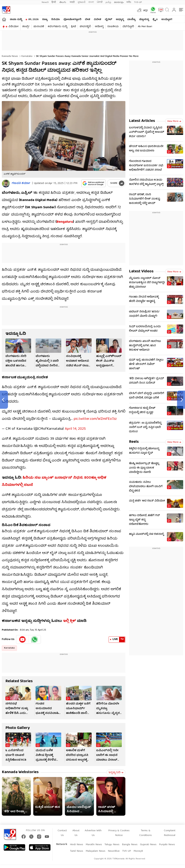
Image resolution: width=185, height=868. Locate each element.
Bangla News (130, 841)
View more (174, 121)
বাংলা (91, 2)
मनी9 (129, 2)
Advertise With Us (93, 829)
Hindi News (77, 841)
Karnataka (27, 56)
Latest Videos (141, 272)
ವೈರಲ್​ (108, 20)
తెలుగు (63, 2)
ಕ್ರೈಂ (155, 20)
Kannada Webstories (20, 769)
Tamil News (77, 848)
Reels (134, 442)
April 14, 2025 (75, 425)
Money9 (138, 848)
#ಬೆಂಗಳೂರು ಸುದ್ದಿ (57, 27)
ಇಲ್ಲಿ (66, 617)
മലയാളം (119, 2)
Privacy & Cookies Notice (119, 829)
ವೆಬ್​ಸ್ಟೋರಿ (128, 27)
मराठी (72, 2)
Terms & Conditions (146, 829)
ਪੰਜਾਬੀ (100, 2)
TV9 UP (127, 848)
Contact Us (62, 829)
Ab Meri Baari (145, 27)
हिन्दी (54, 2)
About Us (76, 829)
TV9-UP (138, 2)
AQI (146, 11)
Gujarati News (148, 841)
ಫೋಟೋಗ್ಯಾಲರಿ (72, 20)
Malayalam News (95, 848)
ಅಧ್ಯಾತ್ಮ (120, 20)
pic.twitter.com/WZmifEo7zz (95, 415)
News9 (45, 2)
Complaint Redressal (170, 829)
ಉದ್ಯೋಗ (167, 20)
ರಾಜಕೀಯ (113, 27)
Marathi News (94, 841)
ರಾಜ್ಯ (45, 20)
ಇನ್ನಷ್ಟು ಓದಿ (116, 769)
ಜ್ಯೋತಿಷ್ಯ (144, 20)
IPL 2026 (33, 20)
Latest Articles (142, 121)
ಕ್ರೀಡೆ (73, 27)
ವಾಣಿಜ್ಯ (131, 20)
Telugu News (112, 841)
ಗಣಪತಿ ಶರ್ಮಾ (21, 184)
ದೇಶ (88, 20)
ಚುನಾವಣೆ (39, 27)
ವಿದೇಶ (97, 20)
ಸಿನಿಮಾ (55, 20)
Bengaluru (65, 222)
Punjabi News (167, 841)
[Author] (6, 184)
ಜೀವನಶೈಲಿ (85, 27)
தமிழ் (108, 2)
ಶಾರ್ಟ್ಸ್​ (26, 27)
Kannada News (10, 56)
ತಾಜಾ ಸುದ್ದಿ (16, 20)
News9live (114, 848)
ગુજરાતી (81, 2)
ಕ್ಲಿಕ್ (73, 617)
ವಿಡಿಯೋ (13, 27)
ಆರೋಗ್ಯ (99, 27)
